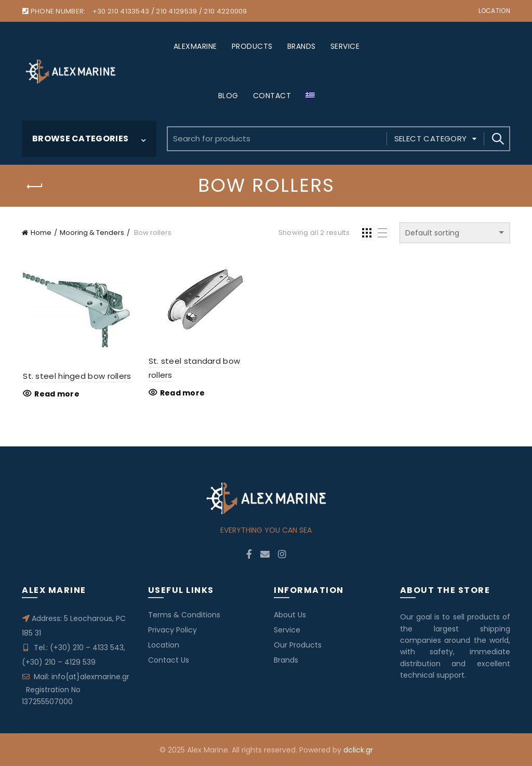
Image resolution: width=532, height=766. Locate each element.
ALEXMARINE (195, 46)
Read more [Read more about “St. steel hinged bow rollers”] (56, 394)
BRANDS (302, 46)
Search (497, 139)
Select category (431, 138)
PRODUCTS (252, 46)
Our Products (298, 645)
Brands (286, 660)
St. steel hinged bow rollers (76, 376)
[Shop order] (455, 233)
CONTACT (272, 96)
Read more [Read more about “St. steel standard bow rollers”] (182, 393)
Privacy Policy (172, 630)
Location (494, 11)
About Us (290, 615)
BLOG (228, 96)
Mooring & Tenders (92, 233)
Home (41, 233)
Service (287, 630)
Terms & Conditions (184, 615)
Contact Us (169, 660)
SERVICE (345, 46)
